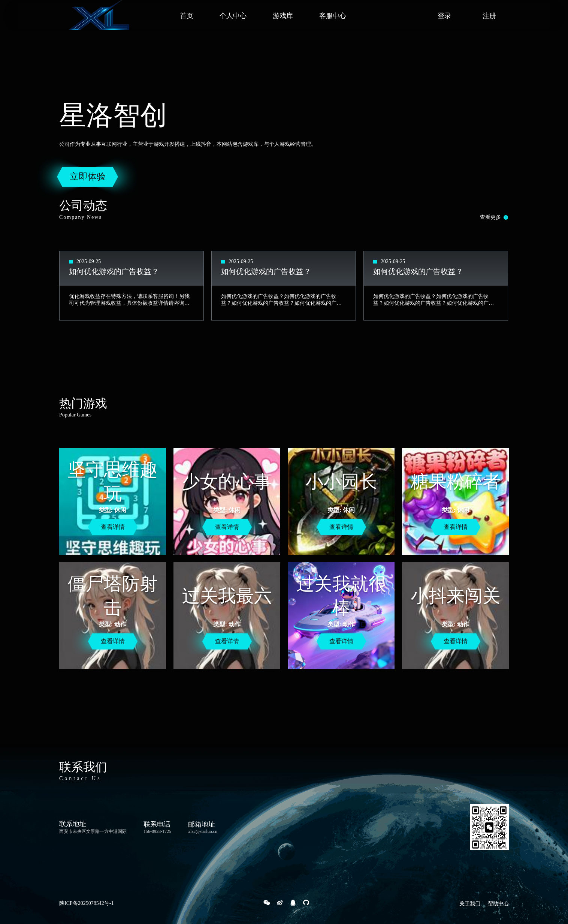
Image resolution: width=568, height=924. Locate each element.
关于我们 (470, 904)
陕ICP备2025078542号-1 (86, 903)
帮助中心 (498, 904)
